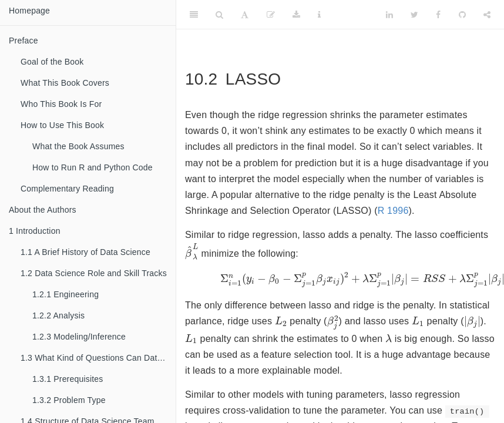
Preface (23, 41)
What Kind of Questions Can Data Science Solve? (98, 358)
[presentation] (192, 252)
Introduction (35, 231)
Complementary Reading (67, 189)
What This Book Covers (65, 83)
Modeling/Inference (79, 337)
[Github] (462, 15)
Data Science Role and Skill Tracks (94, 273)
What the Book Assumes (78, 146)
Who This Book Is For (61, 104)
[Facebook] (438, 15)
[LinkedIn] (389, 15)
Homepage (29, 11)
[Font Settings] (245, 15)
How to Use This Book (62, 125)
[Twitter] (414, 15)
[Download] (296, 15)
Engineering (65, 294)
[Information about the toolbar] (319, 15)
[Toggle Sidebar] (194, 15)
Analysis (58, 315)
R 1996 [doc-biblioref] (393, 211)
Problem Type (69, 400)
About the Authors (43, 210)
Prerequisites (68, 379)
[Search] (219, 15)
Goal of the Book (52, 62)
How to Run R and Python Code (93, 167)
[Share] (487, 15)
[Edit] (271, 15)
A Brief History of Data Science (85, 252)
